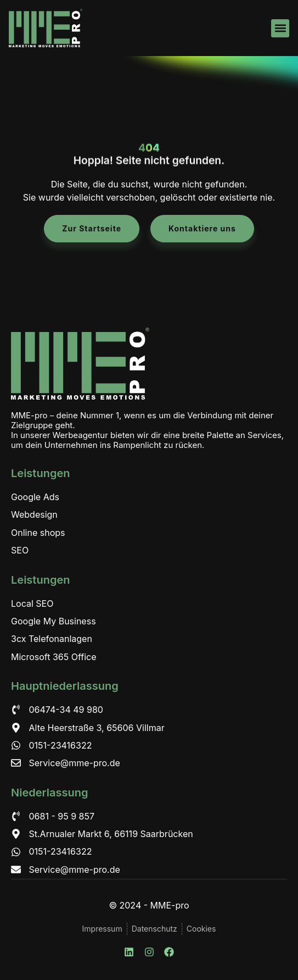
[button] (280, 28)
